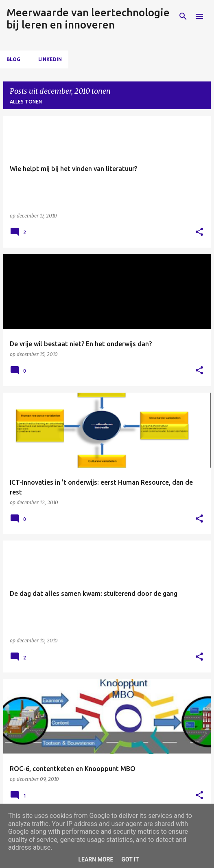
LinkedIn (50, 59)
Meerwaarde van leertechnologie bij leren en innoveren (88, 19)
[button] (199, 232)
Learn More (96, 859)
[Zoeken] (183, 16)
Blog (13, 59)
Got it (130, 859)
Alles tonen (26, 102)
